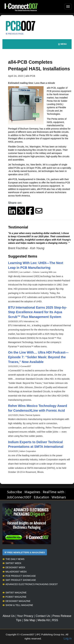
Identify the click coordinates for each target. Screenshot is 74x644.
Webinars (59, 497)
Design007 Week (14, 567)
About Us (9, 616)
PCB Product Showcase (19, 576)
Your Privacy (25, 616)
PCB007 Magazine (14, 597)
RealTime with (53, 492)
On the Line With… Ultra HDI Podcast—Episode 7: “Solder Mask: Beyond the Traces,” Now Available (38, 357)
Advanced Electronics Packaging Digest (30, 584)
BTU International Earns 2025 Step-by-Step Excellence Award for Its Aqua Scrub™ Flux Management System (37, 312)
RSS (55, 620)
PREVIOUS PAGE (15, 34)
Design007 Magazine (16, 601)
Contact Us (43, 616)
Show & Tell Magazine (18, 605)
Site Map (29, 620)
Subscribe (14, 492)
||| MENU (62, 44)
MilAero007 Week (15, 572)
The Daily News (13, 559)
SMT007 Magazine (14, 593)
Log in (68, 638)
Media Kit (44, 620)
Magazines (32, 492)
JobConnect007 (19, 497)
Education (41, 497)
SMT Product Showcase (19, 580)
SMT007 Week (12, 563)
